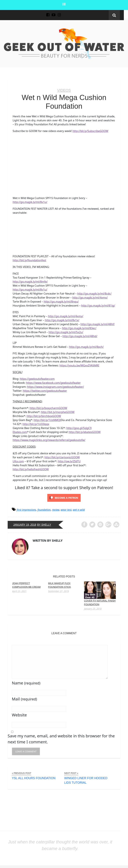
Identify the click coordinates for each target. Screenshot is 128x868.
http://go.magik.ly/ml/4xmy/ (66, 316)
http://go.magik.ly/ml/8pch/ (86, 347)
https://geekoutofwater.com (37, 379)
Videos (64, 90)
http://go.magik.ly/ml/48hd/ (80, 336)
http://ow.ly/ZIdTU (69, 461)
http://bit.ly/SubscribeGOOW (90, 131)
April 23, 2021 (19, 591)
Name (26, 683)
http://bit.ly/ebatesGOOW (85, 432)
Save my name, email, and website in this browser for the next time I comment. (61, 739)
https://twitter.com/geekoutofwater (45, 391)
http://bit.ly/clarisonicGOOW (62, 457)
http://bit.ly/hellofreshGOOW (31, 469)
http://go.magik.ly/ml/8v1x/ (62, 320)
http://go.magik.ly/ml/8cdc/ (94, 293)
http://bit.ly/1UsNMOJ (47, 420)
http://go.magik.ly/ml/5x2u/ (66, 332)
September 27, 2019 (58, 591)
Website (19, 715)
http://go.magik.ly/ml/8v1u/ (30, 202)
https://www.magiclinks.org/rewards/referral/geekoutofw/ (49, 440)
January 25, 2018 (93, 609)
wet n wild (79, 510)
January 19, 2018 (25, 525)
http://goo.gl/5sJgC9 (79, 428)
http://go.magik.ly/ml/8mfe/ (30, 281)
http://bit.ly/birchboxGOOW (44, 416)
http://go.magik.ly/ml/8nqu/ (61, 301)
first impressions (26, 510)
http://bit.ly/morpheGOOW (58, 412)
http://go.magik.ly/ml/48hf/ (98, 324)
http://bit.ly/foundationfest (29, 260)
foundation (44, 510)
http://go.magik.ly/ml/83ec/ (79, 328)
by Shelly (45, 525)
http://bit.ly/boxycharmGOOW (48, 408)
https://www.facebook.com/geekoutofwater (53, 383)
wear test (66, 510)
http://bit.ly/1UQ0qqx (36, 424)
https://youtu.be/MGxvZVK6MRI (79, 365)
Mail (24, 699)
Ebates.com (20, 432)
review (56, 510)
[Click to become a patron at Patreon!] (64, 497)
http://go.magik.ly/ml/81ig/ (98, 305)
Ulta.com (18, 461)
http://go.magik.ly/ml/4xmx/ (90, 297)
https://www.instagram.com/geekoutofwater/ (55, 387)
